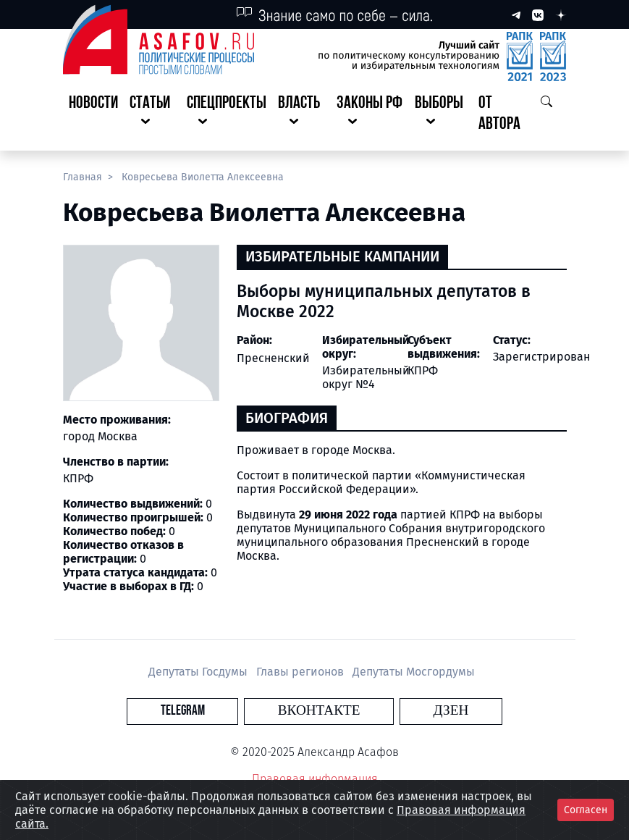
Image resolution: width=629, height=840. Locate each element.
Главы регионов (301, 672)
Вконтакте (319, 711)
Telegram (231, 711)
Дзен (402, 711)
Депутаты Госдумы (199, 672)
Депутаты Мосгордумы (414, 672)
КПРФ (423, 370)
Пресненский (273, 358)
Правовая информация (315, 779)
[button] (153, 114)
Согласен (586, 810)
